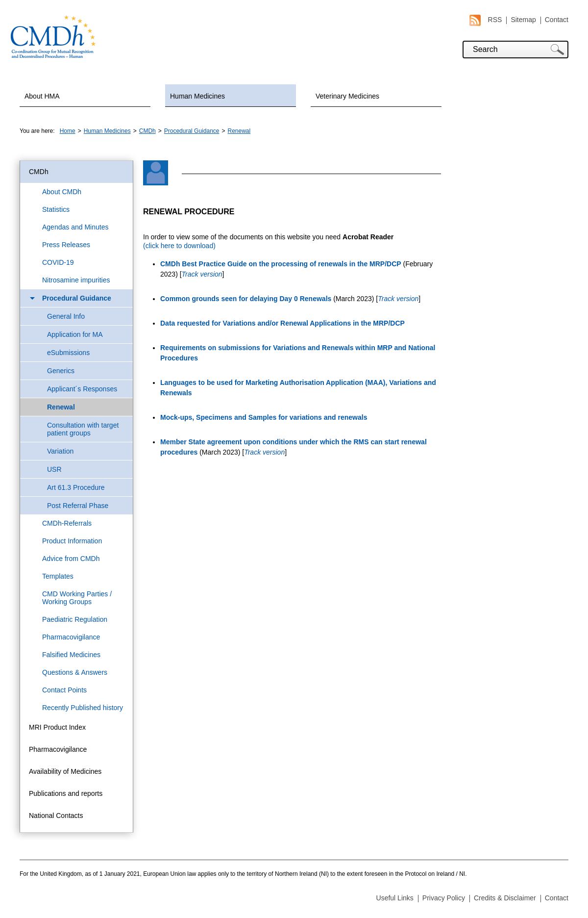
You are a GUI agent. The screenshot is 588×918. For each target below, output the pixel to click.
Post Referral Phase (78, 506)
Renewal (239, 131)
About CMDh (62, 192)
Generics (61, 371)
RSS (486, 20)
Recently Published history (83, 708)
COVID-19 (58, 262)
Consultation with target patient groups (83, 429)
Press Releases (66, 245)
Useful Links (395, 898)
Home (68, 131)
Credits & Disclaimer (505, 898)
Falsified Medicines (71, 655)
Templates (58, 576)
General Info (66, 316)
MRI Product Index (57, 727)
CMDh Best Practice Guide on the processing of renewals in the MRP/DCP (281, 264)
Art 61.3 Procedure (76, 487)
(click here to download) (179, 246)
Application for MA (75, 334)
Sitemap (523, 20)
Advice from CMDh (71, 559)
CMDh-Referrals (67, 523)
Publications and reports (66, 793)
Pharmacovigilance (71, 637)
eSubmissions (68, 353)
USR (54, 469)
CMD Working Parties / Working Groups (77, 598)
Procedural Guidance (192, 131)
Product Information (72, 541)
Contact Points (64, 690)
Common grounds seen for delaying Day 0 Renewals (246, 299)
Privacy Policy (444, 898)
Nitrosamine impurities (76, 280)
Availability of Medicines (65, 771)
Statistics (56, 209)
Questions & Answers (75, 672)
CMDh (147, 131)
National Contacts (56, 816)
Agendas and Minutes (75, 227)
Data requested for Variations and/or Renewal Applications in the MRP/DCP (282, 323)
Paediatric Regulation (75, 619)
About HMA (42, 96)
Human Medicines (197, 96)
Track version (202, 274)
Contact (557, 20)
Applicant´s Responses (82, 389)
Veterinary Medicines (347, 96)
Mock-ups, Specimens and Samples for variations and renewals (264, 417)
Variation (60, 451)
